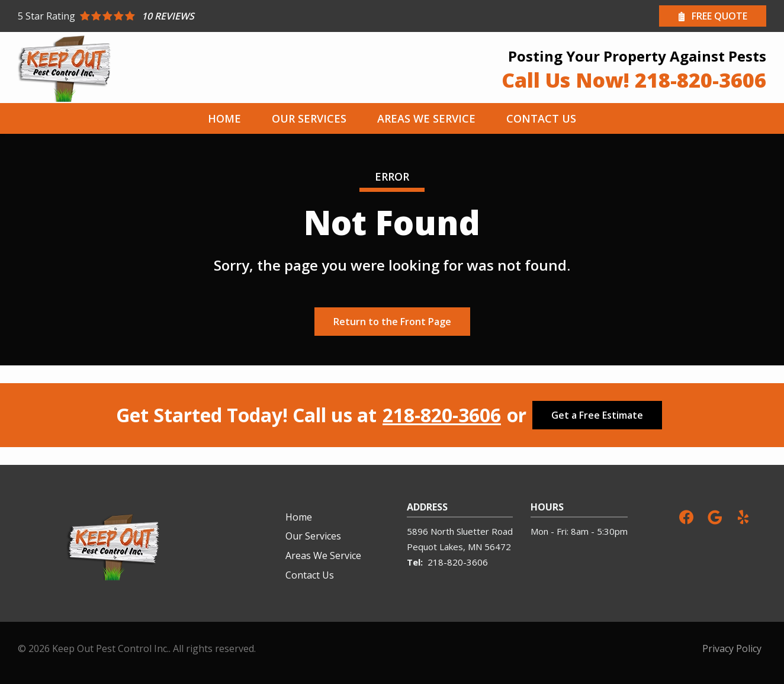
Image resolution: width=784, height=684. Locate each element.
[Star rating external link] (205, 16)
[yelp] (743, 516)
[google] (715, 516)
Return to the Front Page (392, 322)
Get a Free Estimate (597, 415)
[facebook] (686, 516)
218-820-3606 (442, 415)
